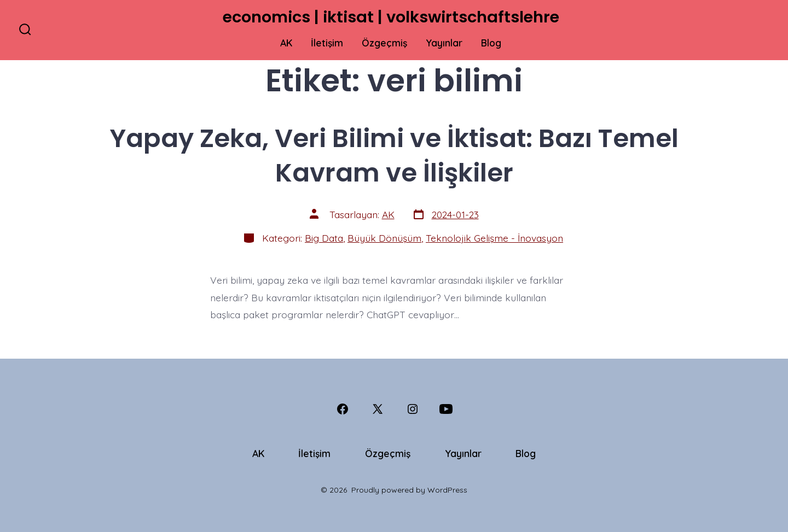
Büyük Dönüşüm (384, 238)
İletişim (327, 43)
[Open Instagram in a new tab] (413, 409)
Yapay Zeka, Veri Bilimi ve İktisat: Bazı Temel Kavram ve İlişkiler (394, 155)
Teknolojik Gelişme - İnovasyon (494, 238)
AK (286, 43)
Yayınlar (444, 43)
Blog (491, 43)
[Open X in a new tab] (378, 409)
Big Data (324, 238)
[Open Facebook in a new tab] (343, 409)
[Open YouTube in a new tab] (446, 409)
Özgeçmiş (384, 43)
